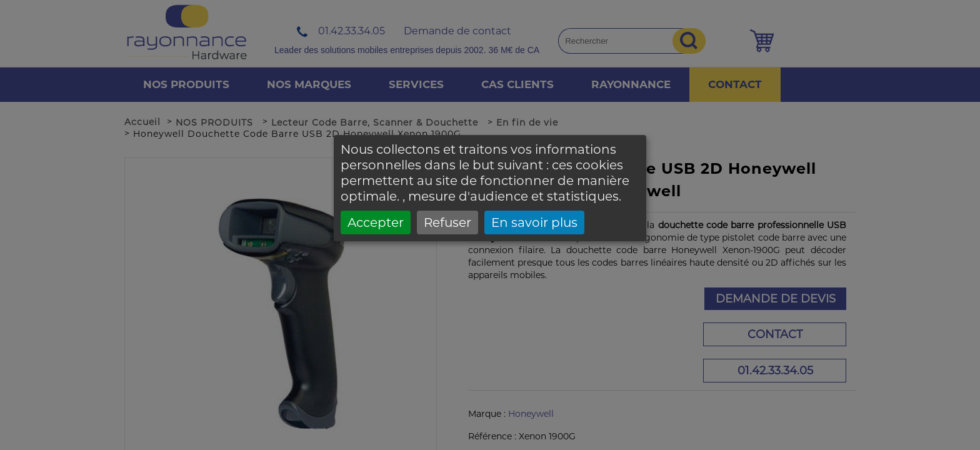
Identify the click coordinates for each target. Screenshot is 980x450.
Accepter (376, 222)
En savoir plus (534, 222)
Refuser (447, 222)
